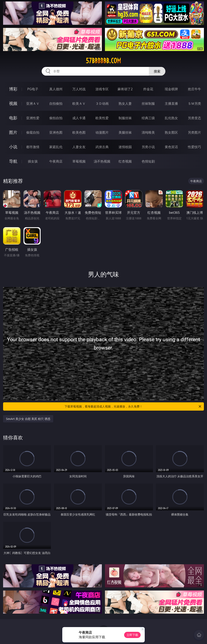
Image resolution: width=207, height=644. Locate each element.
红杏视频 (125, 161)
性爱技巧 (194, 147)
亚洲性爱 (33, 118)
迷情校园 (125, 147)
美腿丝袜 (125, 132)
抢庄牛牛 (194, 89)
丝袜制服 (148, 103)
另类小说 (148, 147)
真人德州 (56, 89)
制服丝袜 (125, 118)
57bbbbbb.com (103, 61)
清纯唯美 (148, 132)
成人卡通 (79, 118)
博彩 (13, 89)
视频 (13, 103)
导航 (13, 161)
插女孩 (33, 161)
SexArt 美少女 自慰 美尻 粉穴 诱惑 (28, 419)
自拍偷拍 (56, 103)
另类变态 (194, 118)
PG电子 (33, 89)
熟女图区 (171, 132)
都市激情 (33, 147)
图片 (13, 132)
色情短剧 (148, 161)
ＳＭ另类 (194, 103)
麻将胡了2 (125, 89)
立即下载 (132, 635)
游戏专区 (102, 89)
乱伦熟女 (171, 118)
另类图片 (194, 132)
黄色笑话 (171, 147)
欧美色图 (79, 132)
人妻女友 (79, 147)
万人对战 (79, 89)
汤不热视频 (102, 161)
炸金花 (148, 89)
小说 (13, 147)
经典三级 (148, 118)
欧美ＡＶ (79, 103)
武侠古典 (102, 147)
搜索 (157, 71)
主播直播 (171, 103)
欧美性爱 (102, 118)
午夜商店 (56, 161)
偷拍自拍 (56, 118)
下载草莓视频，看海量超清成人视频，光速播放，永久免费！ (133, 406)
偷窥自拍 (33, 132)
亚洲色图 (56, 132)
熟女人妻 (125, 103)
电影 (13, 118)
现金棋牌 (171, 89)
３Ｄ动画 (102, 103)
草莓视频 (79, 161)
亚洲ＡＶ (33, 103)
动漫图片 (102, 132)
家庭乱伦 (56, 147)
